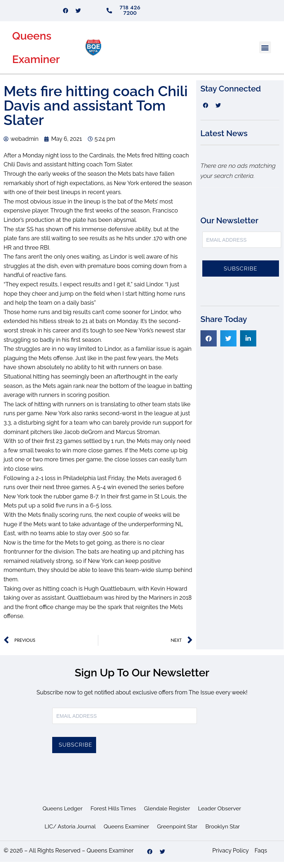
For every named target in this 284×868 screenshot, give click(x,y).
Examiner (36, 65)
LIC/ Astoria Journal (68, 833)
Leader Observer (222, 815)
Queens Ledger (60, 815)
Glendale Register (168, 815)
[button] (265, 53)
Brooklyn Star (225, 833)
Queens (32, 42)
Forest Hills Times (112, 815)
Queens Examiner (126, 833)
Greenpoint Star (178, 833)
